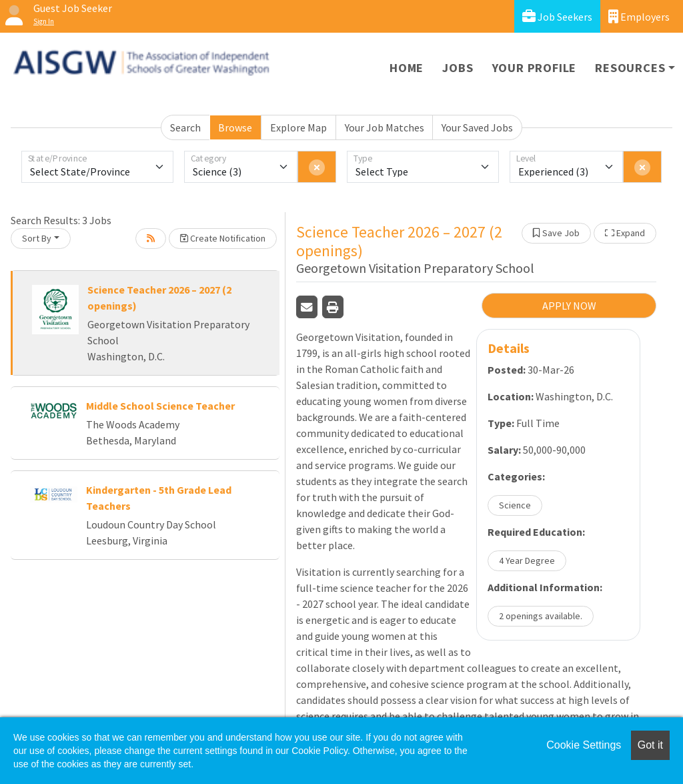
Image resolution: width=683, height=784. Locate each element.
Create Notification (223, 238)
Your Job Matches (385, 127)
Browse (235, 127)
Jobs (458, 68)
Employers (639, 16)
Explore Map (298, 127)
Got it (650, 745)
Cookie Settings (584, 745)
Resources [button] (630, 68)
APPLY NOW (569, 306)
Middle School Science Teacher (160, 406)
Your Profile (535, 68)
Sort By (37, 238)
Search (185, 127)
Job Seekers (557, 16)
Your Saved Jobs (477, 127)
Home (407, 68)
